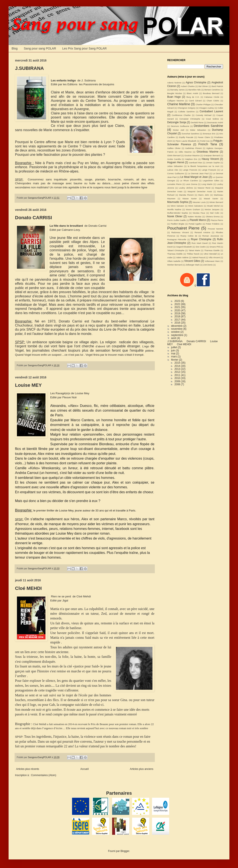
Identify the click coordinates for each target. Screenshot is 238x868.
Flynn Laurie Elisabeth (186, 141)
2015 (178, 363)
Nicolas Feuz (199, 213)
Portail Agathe (195, 224)
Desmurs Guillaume (180, 126)
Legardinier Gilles (211, 181)
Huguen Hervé (176, 162)
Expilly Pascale (186, 137)
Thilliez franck (193, 254)
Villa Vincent (214, 257)
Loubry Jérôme (186, 188)
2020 (178, 310)
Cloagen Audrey (207, 108)
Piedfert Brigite (178, 224)
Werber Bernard (175, 265)
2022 (178, 304)
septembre (178, 335)
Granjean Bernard (212, 155)
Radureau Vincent (180, 232)
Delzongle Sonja (177, 122)
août (174, 338)
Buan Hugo (174, 97)
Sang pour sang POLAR (40, 48)
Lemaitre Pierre (174, 184)
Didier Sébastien (198, 130)
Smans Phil (215, 247)
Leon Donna (191, 184)
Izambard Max (195, 163)
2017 (178, 320)
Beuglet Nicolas (175, 93)
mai (174, 354)
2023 (178, 301)
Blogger (125, 851)
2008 (178, 384)
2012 (178, 372)
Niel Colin (215, 213)
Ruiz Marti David (200, 243)
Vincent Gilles (192, 261)
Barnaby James (178, 90)
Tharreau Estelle (212, 250)
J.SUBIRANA (29, 68)
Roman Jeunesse (211, 236)
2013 (178, 369)
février (175, 360)
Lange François (209, 170)
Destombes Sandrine (208, 126)
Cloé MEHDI (28, 588)
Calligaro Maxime (175, 101)
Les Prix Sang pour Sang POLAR (84, 48)
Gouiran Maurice (192, 155)
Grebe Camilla (174, 159)
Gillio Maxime (185, 152)
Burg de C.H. (193, 97)
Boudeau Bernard (211, 93)
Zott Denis (208, 265)
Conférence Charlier (181, 115)
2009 (178, 381)
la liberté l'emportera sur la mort (203, 166)
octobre (176, 332)
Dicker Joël (179, 130)
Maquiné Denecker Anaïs (200, 191)
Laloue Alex (173, 170)
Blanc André (192, 93)
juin (173, 351)
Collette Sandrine (186, 112)
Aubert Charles (188, 86)
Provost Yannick (215, 229)
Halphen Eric (191, 159)
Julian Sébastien (175, 166)
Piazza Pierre (217, 220)
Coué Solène (212, 119)
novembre (177, 329)
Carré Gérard (195, 101)
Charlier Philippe (203, 104)
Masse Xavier (190, 199)
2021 (178, 307)
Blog (15, 48)
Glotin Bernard (174, 155)
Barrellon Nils (195, 90)
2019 (178, 313)
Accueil (85, 769)
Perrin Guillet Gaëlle (177, 220)
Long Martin (207, 184)
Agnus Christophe (196, 82)
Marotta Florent (186, 195)
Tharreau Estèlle (175, 254)
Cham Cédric (213, 101)
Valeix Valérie (182, 257)
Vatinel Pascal (199, 257)
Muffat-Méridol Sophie (178, 213)
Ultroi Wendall (210, 254)
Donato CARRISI (33, 218)
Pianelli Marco (198, 220)
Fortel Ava (205, 141)
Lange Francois (190, 170)
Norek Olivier (175, 216)
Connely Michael (203, 115)
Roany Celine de (189, 236)
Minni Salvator (177, 206)
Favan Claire (204, 137)
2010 (178, 378)
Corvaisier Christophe (190, 119)
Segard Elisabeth (184, 247)
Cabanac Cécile (212, 97)
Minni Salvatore (196, 206)
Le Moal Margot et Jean (194, 177)
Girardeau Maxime (208, 152)
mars (174, 357)
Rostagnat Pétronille (177, 239)
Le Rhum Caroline (189, 181)
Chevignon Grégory (187, 108)
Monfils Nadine (174, 209)
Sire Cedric (201, 247)
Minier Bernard (216, 202)
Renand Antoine (202, 232)
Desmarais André (215, 122)
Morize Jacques (212, 209)
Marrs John (204, 195)
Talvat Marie (194, 250)
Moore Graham (193, 209)
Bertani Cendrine (212, 90)
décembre (177, 326)
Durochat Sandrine (190, 134)
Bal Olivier (203, 86)
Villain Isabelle (174, 261)
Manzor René (204, 188)
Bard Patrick (217, 86)
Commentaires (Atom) (44, 775)
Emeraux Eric (209, 134)
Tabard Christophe (176, 250)
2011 (178, 375)
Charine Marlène (179, 104)
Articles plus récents (28, 769)
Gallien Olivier (174, 148)
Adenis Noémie (174, 83)
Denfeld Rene (197, 122)
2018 (178, 316)
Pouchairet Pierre (183, 228)
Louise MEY (28, 385)
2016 (178, 323)
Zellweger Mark (193, 265)
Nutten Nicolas (194, 217)
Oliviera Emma (213, 217)
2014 (178, 366)
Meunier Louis (199, 202)
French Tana (208, 144)
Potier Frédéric (213, 224)
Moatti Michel (213, 206)
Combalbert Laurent (211, 111)
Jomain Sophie (213, 163)
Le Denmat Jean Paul (198, 173)
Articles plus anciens (142, 769)
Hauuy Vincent (210, 159)
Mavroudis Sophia (178, 202)
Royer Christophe (201, 239)
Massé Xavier (211, 199)
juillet (174, 347)
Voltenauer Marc (212, 261)
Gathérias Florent (194, 148)
